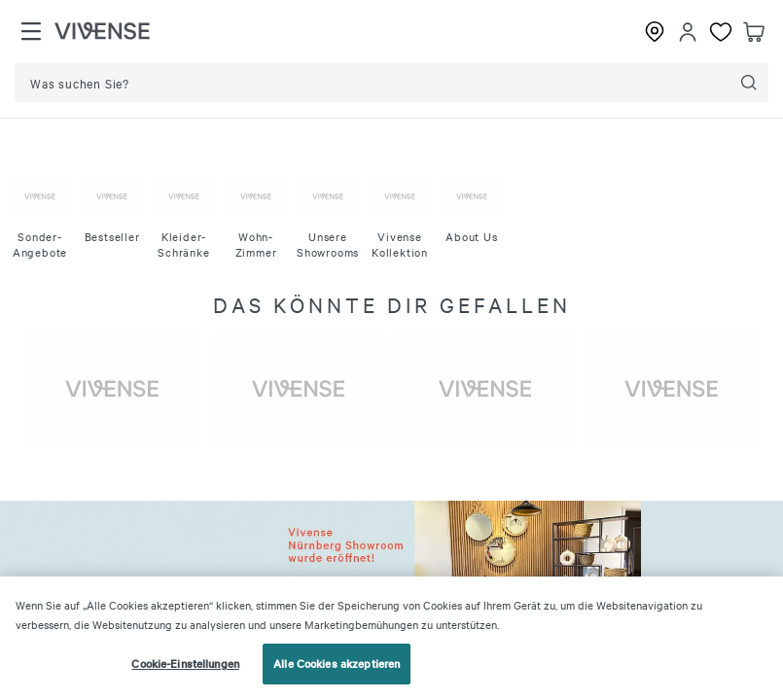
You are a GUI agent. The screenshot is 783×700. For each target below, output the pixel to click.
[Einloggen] (688, 32)
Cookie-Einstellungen (185, 663)
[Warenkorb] (754, 32)
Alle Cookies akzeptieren (337, 663)
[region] (391, 638)
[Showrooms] (655, 32)
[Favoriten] (721, 32)
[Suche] (749, 83)
